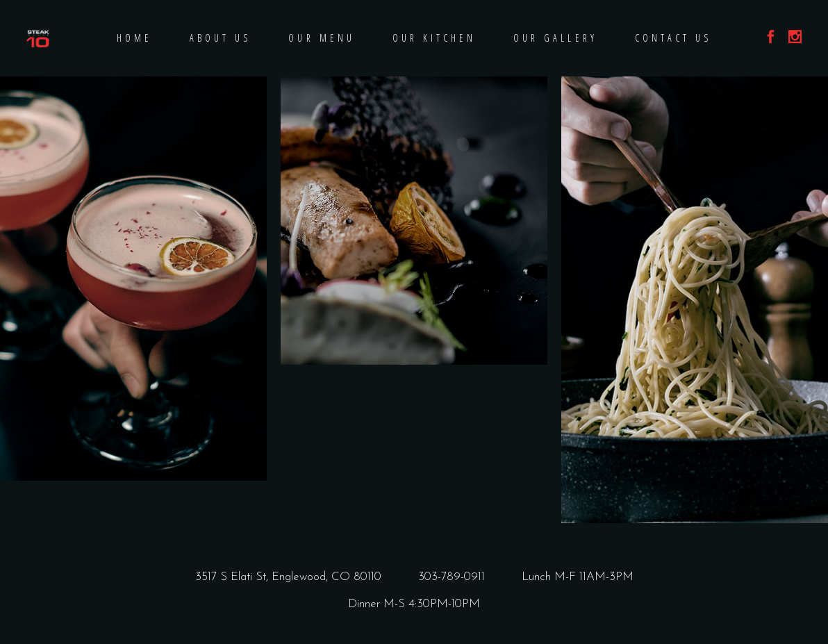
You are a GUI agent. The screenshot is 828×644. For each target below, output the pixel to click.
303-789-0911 (452, 577)
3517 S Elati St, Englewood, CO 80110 (288, 577)
